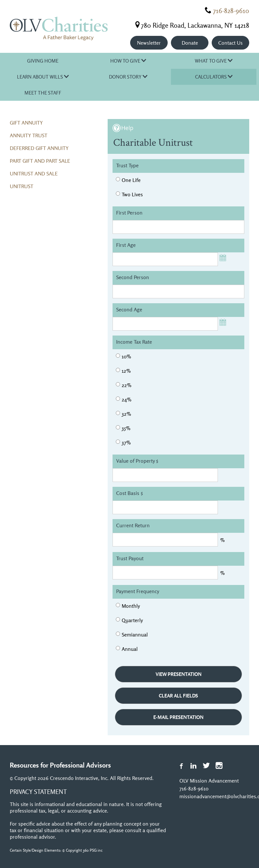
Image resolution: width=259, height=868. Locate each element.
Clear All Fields (178, 696)
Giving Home (43, 61)
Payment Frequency (138, 591)
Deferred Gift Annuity (39, 148)
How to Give (128, 61)
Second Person (133, 277)
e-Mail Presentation (178, 717)
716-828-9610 (231, 11)
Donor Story (128, 77)
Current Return (133, 525)
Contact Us (230, 43)
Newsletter (149, 43)
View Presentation (179, 674)
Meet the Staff (43, 93)
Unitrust (22, 186)
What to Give (214, 61)
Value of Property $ (137, 461)
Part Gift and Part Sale (40, 161)
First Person (129, 213)
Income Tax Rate (134, 342)
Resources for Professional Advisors (60, 765)
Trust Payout (130, 558)
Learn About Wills (43, 77)
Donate (190, 43)
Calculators (214, 77)
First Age (126, 245)
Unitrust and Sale (34, 173)
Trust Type (127, 165)
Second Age (129, 309)
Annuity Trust (29, 135)
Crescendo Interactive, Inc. (79, 778)
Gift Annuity (26, 123)
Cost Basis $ (129, 493)
